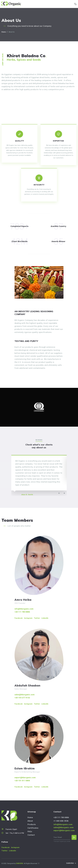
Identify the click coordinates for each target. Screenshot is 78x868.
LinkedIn (45, 618)
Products (32, 824)
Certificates (33, 828)
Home (4, 32)
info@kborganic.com (24, 609)
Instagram (28, 618)
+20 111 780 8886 (22, 612)
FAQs (30, 831)
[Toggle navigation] (75, 4)
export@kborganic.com (25, 778)
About (30, 821)
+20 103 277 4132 (22, 698)
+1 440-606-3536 (61, 821)
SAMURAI (71, 863)
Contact (31, 835)
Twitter (37, 618)
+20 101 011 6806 (22, 781)
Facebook (19, 618)
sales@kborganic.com (25, 695)
